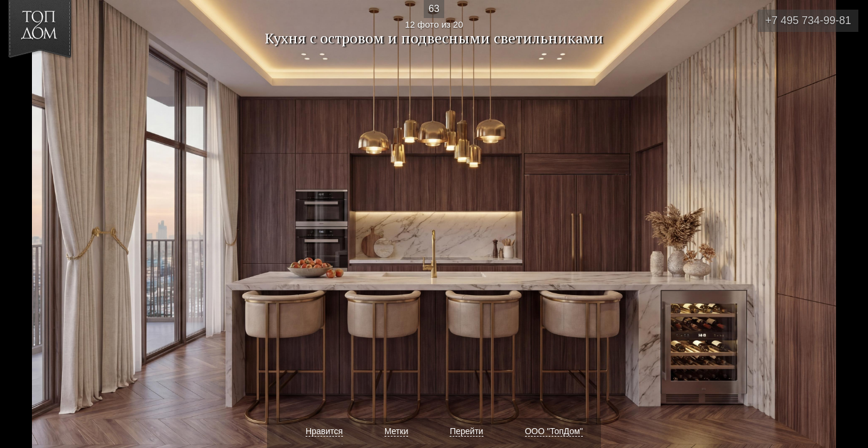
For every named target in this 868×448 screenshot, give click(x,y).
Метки (397, 431)
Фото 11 (23, 224)
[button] (53, 79)
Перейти (466, 431)
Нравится (324, 431)
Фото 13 (845, 224)
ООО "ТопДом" (554, 431)
